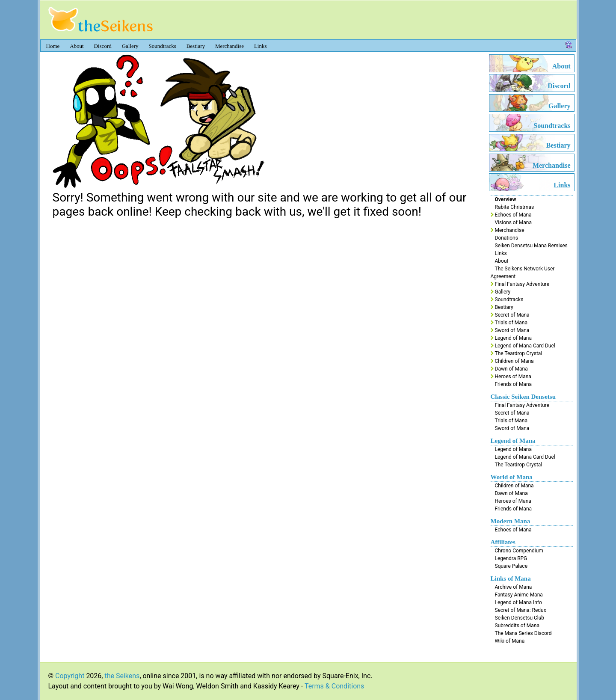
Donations (506, 238)
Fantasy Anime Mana (519, 595)
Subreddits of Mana (517, 626)
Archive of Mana (514, 587)
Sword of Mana (512, 330)
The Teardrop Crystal (519, 353)
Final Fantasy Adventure (522, 284)
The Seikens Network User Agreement (523, 273)
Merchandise (230, 46)
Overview (506, 199)
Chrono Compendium (519, 551)
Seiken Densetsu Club (520, 618)
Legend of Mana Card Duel (525, 346)
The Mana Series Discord (523, 633)
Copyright (70, 676)
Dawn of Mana (511, 369)
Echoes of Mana (513, 215)
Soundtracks (163, 46)
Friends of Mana (514, 384)
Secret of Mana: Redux (521, 610)
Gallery (130, 46)
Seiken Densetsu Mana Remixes (531, 246)
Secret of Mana (512, 315)
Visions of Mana (513, 222)
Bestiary (196, 46)
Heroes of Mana (513, 377)
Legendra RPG (511, 558)
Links (261, 46)
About (77, 46)
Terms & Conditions (335, 686)
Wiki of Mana (510, 641)
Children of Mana (514, 361)
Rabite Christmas (515, 207)
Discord (103, 46)
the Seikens (122, 676)
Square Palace (511, 566)
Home (53, 46)
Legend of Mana (513, 338)
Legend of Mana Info (518, 602)
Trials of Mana (511, 323)
